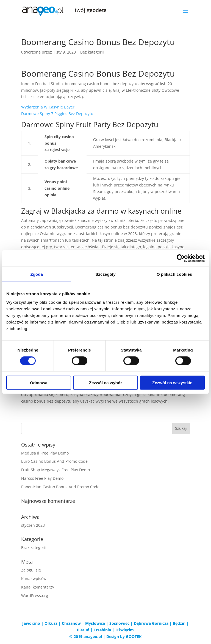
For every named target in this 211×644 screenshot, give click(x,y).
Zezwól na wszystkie (172, 383)
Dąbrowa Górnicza (151, 623)
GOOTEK (134, 636)
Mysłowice (95, 623)
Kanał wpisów (34, 579)
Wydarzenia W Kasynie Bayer (48, 107)
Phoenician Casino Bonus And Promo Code (60, 487)
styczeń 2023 (33, 525)
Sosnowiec (119, 623)
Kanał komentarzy (38, 587)
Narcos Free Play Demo (42, 478)
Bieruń (83, 630)
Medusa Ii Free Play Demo (45, 453)
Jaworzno (31, 623)
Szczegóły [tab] (105, 274)
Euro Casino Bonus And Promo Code (54, 461)
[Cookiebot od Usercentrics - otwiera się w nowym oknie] (181, 258)
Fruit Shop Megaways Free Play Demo (55, 470)
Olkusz (51, 623)
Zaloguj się (31, 570)
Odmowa (39, 383)
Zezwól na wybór (105, 383)
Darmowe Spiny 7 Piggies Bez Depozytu (57, 114)
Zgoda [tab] (37, 274)
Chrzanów (71, 623)
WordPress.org (35, 596)
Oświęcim (125, 630)
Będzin (179, 623)
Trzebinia (102, 630)
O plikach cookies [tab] (174, 274)
